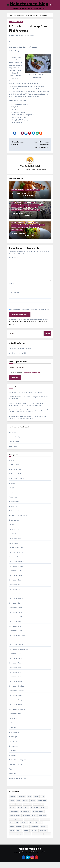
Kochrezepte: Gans (15, 609)
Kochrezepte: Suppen (16, 711)
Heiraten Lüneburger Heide (18, 522)
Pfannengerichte (17, 236)
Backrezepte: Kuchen (16, 480)
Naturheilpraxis (14, 738)
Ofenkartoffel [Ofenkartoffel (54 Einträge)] (14, 829)
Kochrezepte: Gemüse (16, 614)
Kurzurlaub (12, 734)
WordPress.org (14, 452)
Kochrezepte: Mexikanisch (20, 231)
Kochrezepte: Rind (17, 216)
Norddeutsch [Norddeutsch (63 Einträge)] (45, 825)
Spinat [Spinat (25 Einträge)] (19, 837)
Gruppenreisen (14, 503)
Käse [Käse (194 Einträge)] (37, 825)
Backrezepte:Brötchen (16, 485)
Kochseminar (13, 725)
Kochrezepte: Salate (15, 683)
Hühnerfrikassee (17, 220)
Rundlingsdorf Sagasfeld (17, 359)
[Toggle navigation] (8, 8)
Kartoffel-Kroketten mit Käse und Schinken (28, 398)
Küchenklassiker (14, 729)
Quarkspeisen (13, 752)
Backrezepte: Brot (15, 476)
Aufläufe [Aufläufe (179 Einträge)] (12, 803)
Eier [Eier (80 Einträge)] (43, 803)
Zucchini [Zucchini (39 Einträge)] (47, 840)
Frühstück (12, 499)
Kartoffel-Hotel (32, 173)
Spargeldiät (13, 761)
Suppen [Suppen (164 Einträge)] (26, 837)
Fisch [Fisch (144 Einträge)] (19, 807)
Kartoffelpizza (14, 549)
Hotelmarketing (14, 526)
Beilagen (12, 489)
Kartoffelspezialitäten (16, 554)
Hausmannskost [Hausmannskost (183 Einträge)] (38, 810)
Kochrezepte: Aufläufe (16, 568)
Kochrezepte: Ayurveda (16, 572)
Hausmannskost (16, 209)
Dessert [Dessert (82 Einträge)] (36, 803)
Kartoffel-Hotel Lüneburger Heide (20, 355)
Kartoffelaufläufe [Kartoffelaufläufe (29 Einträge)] (23, 814)
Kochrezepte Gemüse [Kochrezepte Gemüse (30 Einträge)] (16, 825)
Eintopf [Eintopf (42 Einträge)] (12, 807)
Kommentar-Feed (15, 448)
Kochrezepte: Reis (31, 214)
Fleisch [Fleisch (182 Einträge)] (25, 807)
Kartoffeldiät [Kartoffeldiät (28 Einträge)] (35, 814)
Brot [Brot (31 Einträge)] (29, 803)
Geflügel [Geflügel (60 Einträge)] (33, 807)
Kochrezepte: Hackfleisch (20, 211)
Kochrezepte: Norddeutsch (18, 646)
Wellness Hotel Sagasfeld (17, 785)
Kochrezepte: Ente (15, 595)
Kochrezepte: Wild (15, 720)
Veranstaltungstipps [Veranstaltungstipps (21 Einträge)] (16, 840)
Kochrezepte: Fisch (15, 600)
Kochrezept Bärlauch (16, 559)
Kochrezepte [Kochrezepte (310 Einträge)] (42, 822)
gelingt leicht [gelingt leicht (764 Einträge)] (42, 807)
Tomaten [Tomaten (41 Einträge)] (34, 837)
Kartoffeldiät (13, 540)
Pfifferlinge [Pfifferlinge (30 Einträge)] (24, 829)
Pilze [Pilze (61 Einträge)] (31, 829)
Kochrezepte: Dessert (16, 582)
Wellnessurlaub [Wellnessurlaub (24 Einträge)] (37, 840)
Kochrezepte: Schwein (37, 231)
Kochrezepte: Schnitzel (16, 692)
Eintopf (11, 494)
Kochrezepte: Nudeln (16, 651)
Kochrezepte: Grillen (15, 619)
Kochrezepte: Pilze (17, 214)
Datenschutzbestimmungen (32, 379)
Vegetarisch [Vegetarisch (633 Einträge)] (43, 837)
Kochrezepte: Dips (15, 586)
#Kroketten (30, 42)
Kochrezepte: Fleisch (16, 605)
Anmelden (12, 439)
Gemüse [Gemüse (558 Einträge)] (12, 810)
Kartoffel (12, 531)
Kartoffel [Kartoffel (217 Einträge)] (12, 814)
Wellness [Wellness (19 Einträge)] (27, 840)
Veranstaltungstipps (16, 771)
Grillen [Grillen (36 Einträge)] (19, 810)
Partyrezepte (35, 234)
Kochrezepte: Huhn (16, 28)
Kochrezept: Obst (14, 563)
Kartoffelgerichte (29, 209)
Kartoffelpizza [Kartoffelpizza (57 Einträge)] (14, 818)
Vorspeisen (12, 780)
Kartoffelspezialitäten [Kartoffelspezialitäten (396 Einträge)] (29, 822)
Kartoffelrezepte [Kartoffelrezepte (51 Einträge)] (15, 822)
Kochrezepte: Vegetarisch (20, 234)
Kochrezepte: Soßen (15, 702)
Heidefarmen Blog (30, 855)
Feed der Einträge (15, 443)
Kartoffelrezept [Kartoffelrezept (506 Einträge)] (26, 818)
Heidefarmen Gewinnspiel (17, 517)
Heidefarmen (13, 513)
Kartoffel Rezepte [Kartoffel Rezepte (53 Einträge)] (38, 818)
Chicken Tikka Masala (19, 200)
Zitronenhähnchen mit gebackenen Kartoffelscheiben (41, 151)
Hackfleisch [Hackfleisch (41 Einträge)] (28, 810)
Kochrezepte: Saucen (32, 196)
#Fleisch (23, 42)
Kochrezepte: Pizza (15, 665)
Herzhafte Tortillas (18, 240)
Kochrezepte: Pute (15, 669)
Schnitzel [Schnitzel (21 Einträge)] (44, 833)
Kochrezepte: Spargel (32, 216)
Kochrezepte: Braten (16, 577)
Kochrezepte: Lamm (15, 637)
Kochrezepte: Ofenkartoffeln (18, 655)
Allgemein (12, 466)
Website (12, 307)
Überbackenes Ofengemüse (18, 766)
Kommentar (13, 264)
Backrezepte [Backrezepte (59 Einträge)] (21, 803)
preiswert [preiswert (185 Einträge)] (39, 829)
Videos (11, 775)
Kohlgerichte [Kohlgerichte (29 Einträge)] (29, 825)
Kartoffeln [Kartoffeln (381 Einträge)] (44, 814)
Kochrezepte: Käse (32, 229)
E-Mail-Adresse (15, 299)
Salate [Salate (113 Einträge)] (26, 833)
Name (12, 290)
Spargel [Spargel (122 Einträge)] (12, 837)
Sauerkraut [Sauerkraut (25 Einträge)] (35, 833)
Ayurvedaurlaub (14, 471)
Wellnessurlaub (14, 789)
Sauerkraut (12, 757)
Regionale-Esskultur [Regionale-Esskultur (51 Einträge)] (16, 833)
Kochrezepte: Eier (15, 591)
